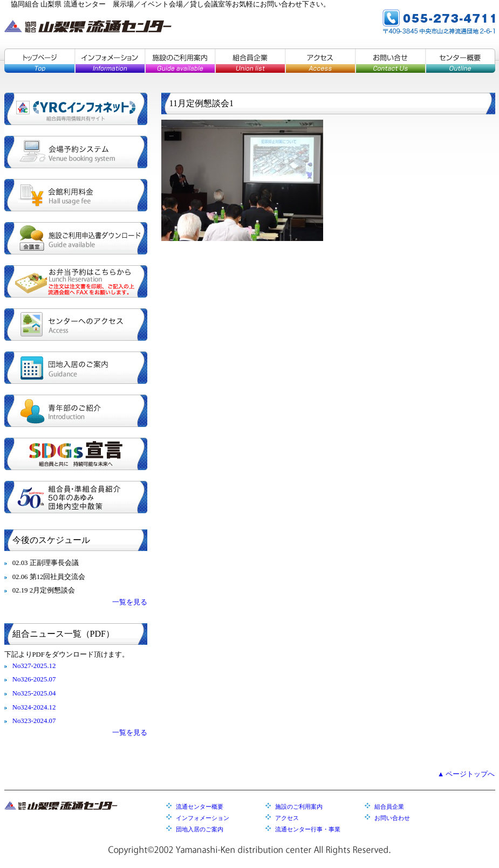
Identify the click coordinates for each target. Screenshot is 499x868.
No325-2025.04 (34, 693)
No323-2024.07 (34, 721)
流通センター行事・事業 (308, 829)
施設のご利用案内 (180, 61)
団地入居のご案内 (76, 368)
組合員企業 (250, 61)
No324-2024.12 (34, 707)
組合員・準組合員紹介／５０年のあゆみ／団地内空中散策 (76, 497)
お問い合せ (390, 61)
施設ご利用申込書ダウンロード (76, 238)
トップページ (39, 61)
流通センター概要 (200, 807)
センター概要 (460, 61)
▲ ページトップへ (466, 774)
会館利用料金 (76, 195)
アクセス (320, 61)
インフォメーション (110, 61)
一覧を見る (130, 602)
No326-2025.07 (34, 679)
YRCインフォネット (76, 109)
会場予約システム (76, 152)
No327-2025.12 (34, 666)
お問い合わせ (392, 818)
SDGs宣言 (76, 454)
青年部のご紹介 (76, 411)
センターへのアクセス (76, 325)
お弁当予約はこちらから (76, 281)
